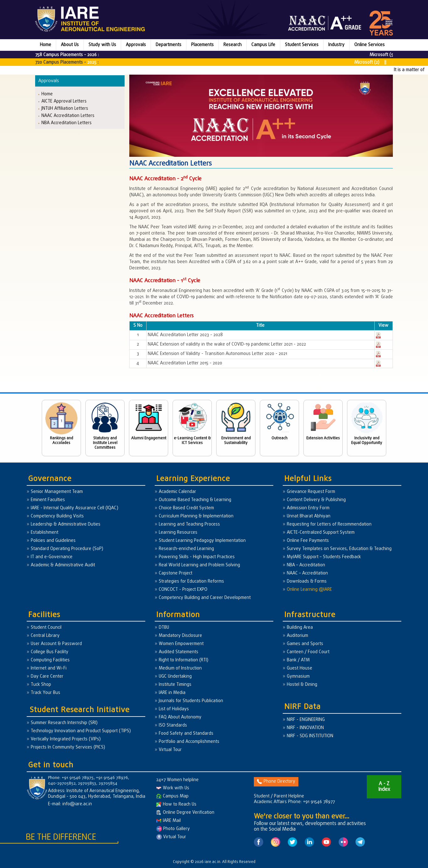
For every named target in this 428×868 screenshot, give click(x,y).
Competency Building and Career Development (205, 598)
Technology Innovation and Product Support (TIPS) (81, 731)
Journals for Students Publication (191, 701)
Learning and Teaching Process (189, 524)
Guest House (300, 668)
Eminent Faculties (48, 500)
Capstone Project (176, 573)
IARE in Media (172, 693)
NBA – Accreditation (306, 565)
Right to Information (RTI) (184, 660)
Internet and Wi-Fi (49, 668)
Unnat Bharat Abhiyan (309, 516)
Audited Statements (179, 652)
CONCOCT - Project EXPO (183, 590)
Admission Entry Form (308, 508)
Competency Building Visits (57, 516)
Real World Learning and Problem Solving (199, 565)
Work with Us (173, 788)
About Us (70, 45)
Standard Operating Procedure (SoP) (67, 549)
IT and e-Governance (52, 557)
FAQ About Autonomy (180, 717)
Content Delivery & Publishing (316, 500)
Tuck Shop (41, 685)
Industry (336, 45)
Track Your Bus (45, 693)
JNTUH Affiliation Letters (65, 108)
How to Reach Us (176, 804)
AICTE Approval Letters (64, 101)
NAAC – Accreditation (307, 573)
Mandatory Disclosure (180, 636)
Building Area (300, 628)
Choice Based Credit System (186, 508)
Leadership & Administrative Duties (66, 524)
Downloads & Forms (307, 582)
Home (45, 45)
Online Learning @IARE (309, 590)
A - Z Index (384, 787)
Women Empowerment (181, 644)
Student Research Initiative (80, 710)
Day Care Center (47, 677)
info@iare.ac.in (77, 804)
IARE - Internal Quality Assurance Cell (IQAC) (75, 508)
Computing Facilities (50, 660)
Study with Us (102, 45)
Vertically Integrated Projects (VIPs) (66, 739)
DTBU (164, 628)
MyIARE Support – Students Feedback (324, 557)
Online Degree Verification (185, 813)
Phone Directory (276, 782)
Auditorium (297, 636)
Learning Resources (178, 533)
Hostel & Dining (302, 685)
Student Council (46, 628)
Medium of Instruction (180, 668)
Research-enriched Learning (186, 549)
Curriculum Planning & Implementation (196, 516)
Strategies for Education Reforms (191, 582)
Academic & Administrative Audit (63, 565)
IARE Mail (169, 821)
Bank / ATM (298, 660)
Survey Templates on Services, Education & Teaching (339, 549)
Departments (169, 45)
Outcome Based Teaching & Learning (195, 500)
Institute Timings (175, 685)
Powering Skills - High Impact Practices (197, 557)
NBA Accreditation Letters (67, 123)
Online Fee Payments (308, 541)
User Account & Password (56, 644)
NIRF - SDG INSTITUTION (310, 736)
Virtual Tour (170, 750)
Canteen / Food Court (308, 652)
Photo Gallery (173, 829)
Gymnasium (298, 677)
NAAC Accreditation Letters (68, 116)
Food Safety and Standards (186, 734)
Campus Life (263, 45)
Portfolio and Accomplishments (189, 742)
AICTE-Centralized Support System (321, 533)
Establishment (45, 533)
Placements (202, 45)
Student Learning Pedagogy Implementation (202, 541)
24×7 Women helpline (177, 780)
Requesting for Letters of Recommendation (329, 524)
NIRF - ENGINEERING (306, 720)
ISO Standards (173, 725)
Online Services (369, 45)
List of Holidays (174, 709)
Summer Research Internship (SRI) (64, 723)
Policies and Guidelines (53, 541)
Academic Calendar (177, 492)
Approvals (136, 45)
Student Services (302, 45)
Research (233, 45)
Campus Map (172, 796)
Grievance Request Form (311, 492)
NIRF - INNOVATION (305, 728)
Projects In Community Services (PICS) (68, 747)
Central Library (45, 636)
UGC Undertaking (175, 677)
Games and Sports (305, 644)
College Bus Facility (50, 652)
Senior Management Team (57, 492)
